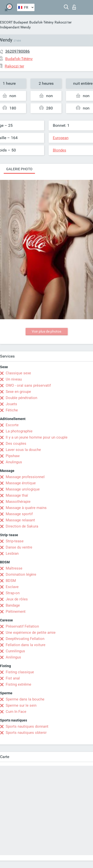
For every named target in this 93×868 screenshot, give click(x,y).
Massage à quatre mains (26, 508)
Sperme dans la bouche (25, 699)
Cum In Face (16, 712)
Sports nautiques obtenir (26, 733)
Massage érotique (21, 483)
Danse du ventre (19, 547)
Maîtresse (14, 568)
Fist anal (13, 678)
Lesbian (12, 553)
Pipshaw (13, 456)
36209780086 (17, 51)
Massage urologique (23, 489)
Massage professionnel (25, 477)
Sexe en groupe (18, 392)
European (61, 138)
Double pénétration (21, 398)
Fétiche (12, 410)
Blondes (60, 150)
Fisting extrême (18, 684)
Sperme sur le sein (21, 705)
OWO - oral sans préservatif (28, 385)
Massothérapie (18, 502)
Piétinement (16, 612)
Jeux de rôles (17, 599)
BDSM (11, 581)
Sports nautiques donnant (27, 726)
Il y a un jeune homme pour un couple (37, 437)
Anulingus (14, 462)
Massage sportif (19, 514)
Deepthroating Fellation (25, 639)
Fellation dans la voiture (26, 645)
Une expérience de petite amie (31, 633)
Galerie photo (19, 169)
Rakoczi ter (63, 22)
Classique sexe (18, 373)
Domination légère (21, 574)
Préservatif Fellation (22, 626)
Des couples (16, 444)
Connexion (74, 7)
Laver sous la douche (23, 450)
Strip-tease (15, 541)
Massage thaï (17, 495)
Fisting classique (20, 672)
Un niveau (14, 379)
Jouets (11, 404)
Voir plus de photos (46, 331)
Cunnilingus (15, 651)
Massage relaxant (20, 520)
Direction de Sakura (22, 526)
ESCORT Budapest (14, 22)
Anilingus (13, 657)
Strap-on (13, 593)
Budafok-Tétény (41, 22)
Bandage (13, 605)
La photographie (19, 431)
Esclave (12, 587)
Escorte (12, 425)
